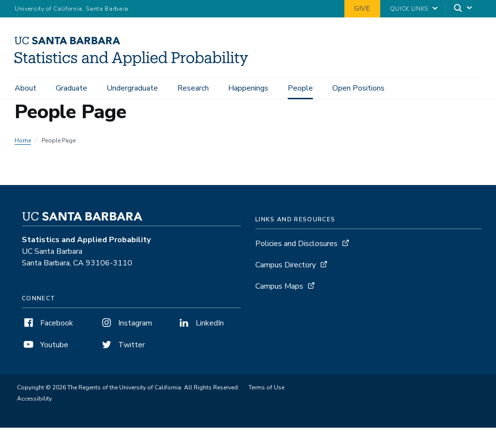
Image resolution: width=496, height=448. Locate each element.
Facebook (47, 326)
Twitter (122, 348)
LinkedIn (201, 326)
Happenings (248, 88)
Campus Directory (286, 268)
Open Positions (358, 88)
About (25, 88)
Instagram (126, 326)
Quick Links (409, 9)
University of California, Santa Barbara (71, 9)
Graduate (71, 88)
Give (362, 8)
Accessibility (34, 402)
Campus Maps (279, 289)
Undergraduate (132, 88)
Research (193, 88)
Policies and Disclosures (296, 247)
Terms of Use (266, 390)
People (300, 88)
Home (23, 143)
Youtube (45, 348)
